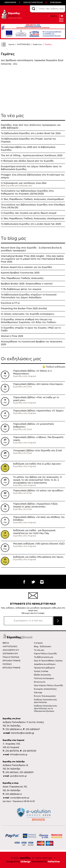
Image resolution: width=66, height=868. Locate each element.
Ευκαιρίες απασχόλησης (45, 689)
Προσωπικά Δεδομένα (44, 668)
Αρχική (11, 44)
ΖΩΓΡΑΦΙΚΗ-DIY (10, 654)
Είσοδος (54, 16)
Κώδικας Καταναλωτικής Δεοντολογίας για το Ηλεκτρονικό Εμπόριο (45, 709)
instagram (42, 582)
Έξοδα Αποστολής (43, 675)
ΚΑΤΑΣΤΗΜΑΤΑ (10, 3)
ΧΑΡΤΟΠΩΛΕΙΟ (24, 44)
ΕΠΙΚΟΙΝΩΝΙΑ (56, 3)
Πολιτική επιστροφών (44, 678)
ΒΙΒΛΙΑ (6, 643)
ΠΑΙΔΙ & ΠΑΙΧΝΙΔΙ (11, 657)
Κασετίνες (37, 44)
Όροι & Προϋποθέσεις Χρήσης (48, 661)
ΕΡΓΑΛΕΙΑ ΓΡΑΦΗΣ (12, 661)
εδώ (15, 64)
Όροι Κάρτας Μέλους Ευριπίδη (48, 685)
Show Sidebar (4, 44)
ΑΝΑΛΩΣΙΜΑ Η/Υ (11, 650)
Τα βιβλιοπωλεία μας (44, 657)
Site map (38, 693)
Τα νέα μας (12, 116)
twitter (33, 582)
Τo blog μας (14, 238)
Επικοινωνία (40, 682)
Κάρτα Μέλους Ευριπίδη (45, 654)
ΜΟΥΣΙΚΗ (7, 664)
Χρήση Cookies (41, 671)
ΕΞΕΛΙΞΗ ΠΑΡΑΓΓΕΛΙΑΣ (33, 3)
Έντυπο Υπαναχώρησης (45, 696)
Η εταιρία (38, 643)
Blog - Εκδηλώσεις (43, 647)
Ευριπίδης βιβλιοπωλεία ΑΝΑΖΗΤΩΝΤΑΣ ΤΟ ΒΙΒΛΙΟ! (11, 14)
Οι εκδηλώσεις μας (21, 359)
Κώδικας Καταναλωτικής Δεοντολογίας (45, 701)
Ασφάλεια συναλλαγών (45, 664)
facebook (24, 582)
